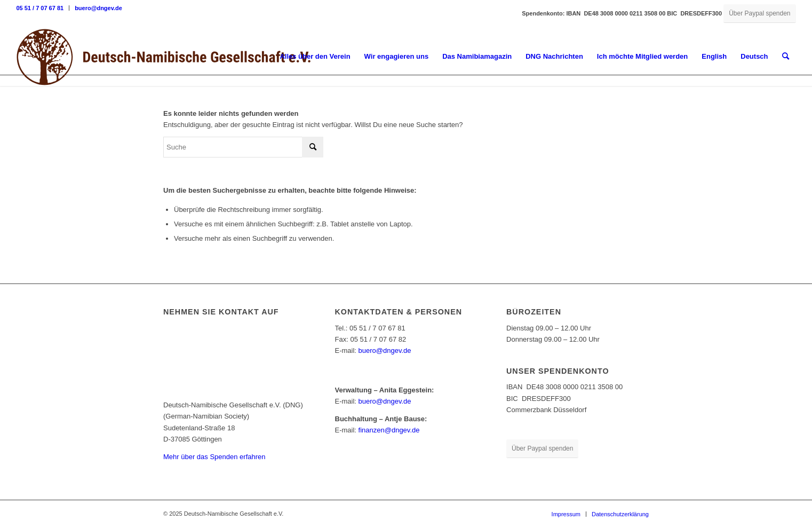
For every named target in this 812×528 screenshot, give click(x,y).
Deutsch (754, 56)
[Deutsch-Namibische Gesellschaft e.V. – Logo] (164, 57)
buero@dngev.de (98, 8)
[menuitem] (43, 8)
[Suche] (786, 57)
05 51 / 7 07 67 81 (40, 8)
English (714, 56)
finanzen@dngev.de (389, 430)
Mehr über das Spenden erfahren (214, 457)
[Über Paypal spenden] (759, 14)
